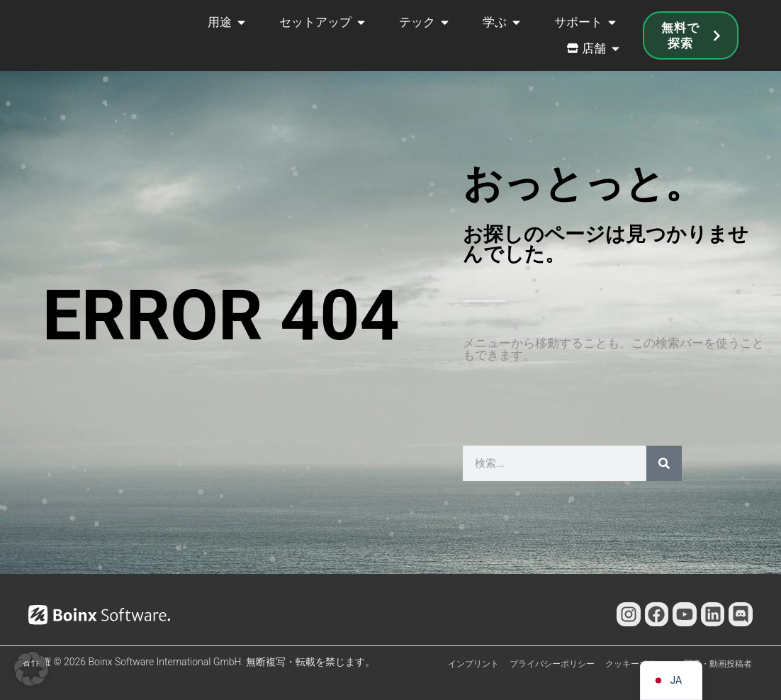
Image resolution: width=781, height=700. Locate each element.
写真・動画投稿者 (718, 664)
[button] (31, 669)
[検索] (664, 463)
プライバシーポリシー (552, 664)
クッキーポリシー (639, 664)
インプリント (473, 664)
